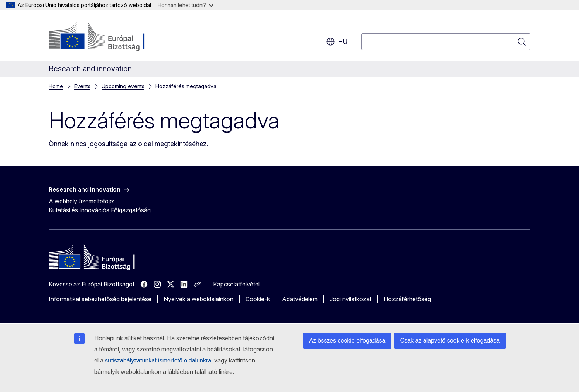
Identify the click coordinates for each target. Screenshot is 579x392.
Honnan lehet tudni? (186, 5)
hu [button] (337, 42)
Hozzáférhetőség (407, 299)
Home (56, 86)
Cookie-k (258, 299)
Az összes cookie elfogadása (347, 341)
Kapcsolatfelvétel (236, 284)
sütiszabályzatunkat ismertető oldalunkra (158, 360)
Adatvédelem (300, 299)
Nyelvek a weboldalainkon (198, 299)
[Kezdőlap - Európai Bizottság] (108, 37)
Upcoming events (123, 86)
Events (82, 86)
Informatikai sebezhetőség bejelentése (100, 299)
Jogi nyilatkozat (351, 299)
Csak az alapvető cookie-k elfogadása (450, 341)
